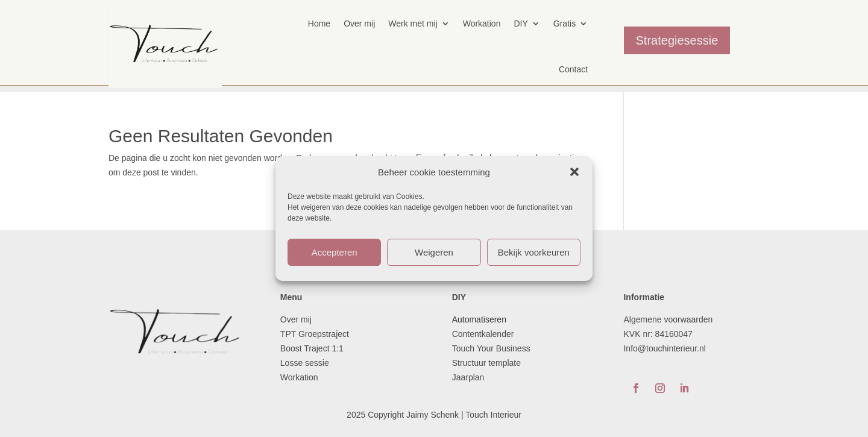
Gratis (565, 24)
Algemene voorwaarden (668, 319)
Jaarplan (470, 377)
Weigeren (434, 252)
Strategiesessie (677, 40)
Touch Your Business (491, 348)
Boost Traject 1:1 (312, 348)
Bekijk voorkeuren (534, 252)
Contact (573, 69)
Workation (482, 24)
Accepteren (335, 252)
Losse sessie (305, 363)
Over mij (359, 24)
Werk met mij (413, 24)
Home (319, 24)
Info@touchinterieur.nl (664, 348)
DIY (520, 24)
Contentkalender (483, 334)
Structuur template (488, 363)
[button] (574, 172)
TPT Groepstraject (315, 334)
